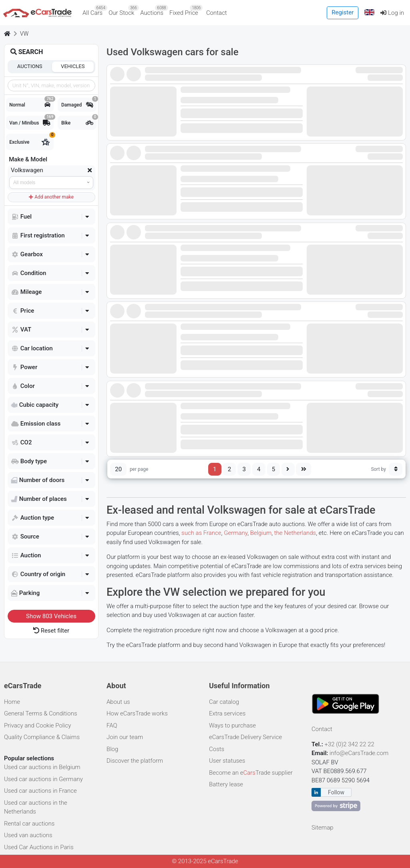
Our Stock (123, 11)
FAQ (112, 725)
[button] (370, 13)
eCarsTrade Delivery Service (245, 737)
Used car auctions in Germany (43, 779)
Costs (217, 749)
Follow (336, 792)
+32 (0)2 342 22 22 (350, 744)
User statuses (227, 761)
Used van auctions (28, 835)
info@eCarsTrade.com (359, 753)
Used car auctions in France (40, 791)
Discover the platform (135, 761)
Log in (392, 13)
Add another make (51, 197)
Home (12, 702)
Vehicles (73, 66)
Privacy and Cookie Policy (37, 725)
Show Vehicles (51, 616)
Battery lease (226, 784)
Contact (217, 13)
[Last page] (303, 469)
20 (118, 469)
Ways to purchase (232, 725)
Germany (236, 533)
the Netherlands (295, 533)
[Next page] (288, 469)
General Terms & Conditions (41, 713)
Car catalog (224, 702)
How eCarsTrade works (137, 713)
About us (118, 702)
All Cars (94, 11)
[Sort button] (396, 469)
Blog (112, 749)
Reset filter (51, 631)
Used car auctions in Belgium (42, 767)
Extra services (227, 713)
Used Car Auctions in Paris (39, 847)
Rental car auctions (29, 824)
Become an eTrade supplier (251, 773)
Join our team (125, 737)
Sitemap (323, 828)
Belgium (261, 533)
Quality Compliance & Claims (42, 737)
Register (343, 12)
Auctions (153, 11)
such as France (201, 533)
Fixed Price (185, 11)
